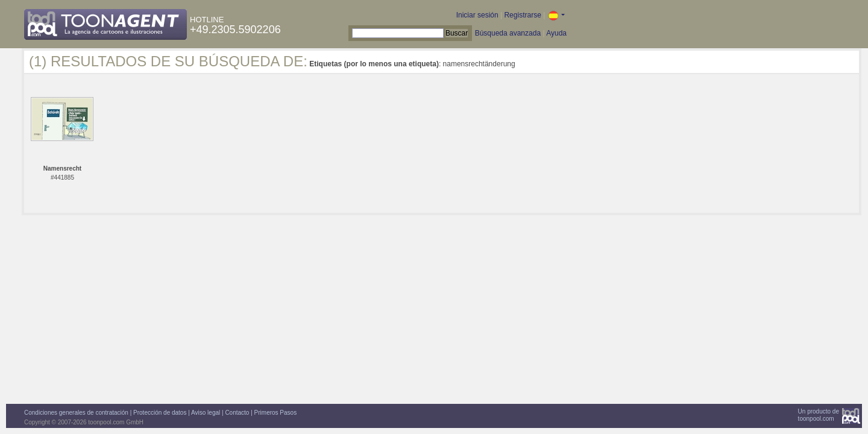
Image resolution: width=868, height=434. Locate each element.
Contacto (237, 413)
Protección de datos (160, 413)
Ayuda (556, 33)
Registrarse (522, 15)
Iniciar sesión (477, 15)
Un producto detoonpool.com (819, 415)
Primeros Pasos (276, 413)
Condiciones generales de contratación (76, 413)
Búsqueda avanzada (508, 33)
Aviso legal (206, 413)
